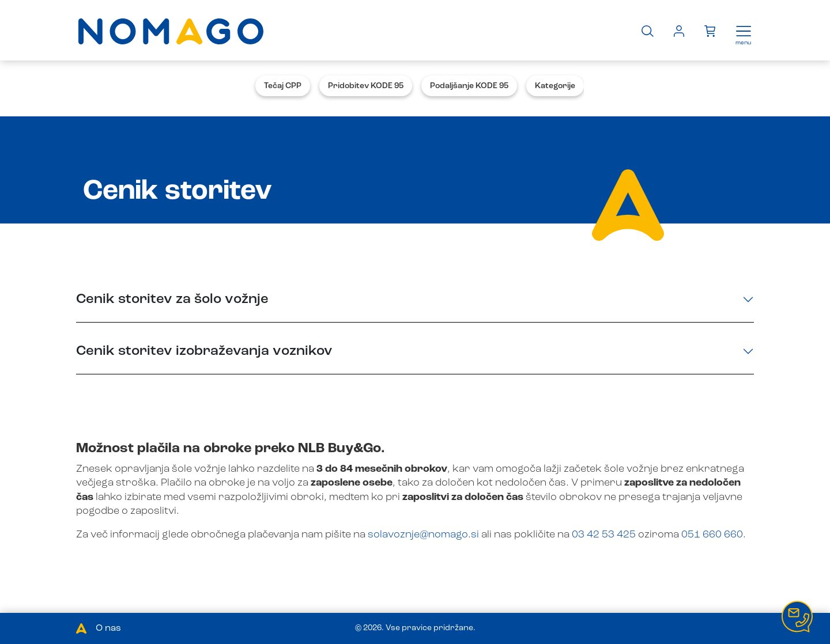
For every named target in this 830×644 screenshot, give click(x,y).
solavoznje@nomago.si (423, 535)
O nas (108, 628)
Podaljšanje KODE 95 (469, 86)
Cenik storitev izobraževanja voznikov (204, 351)
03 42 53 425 (604, 535)
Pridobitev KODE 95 (366, 86)
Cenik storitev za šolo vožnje (172, 300)
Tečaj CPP (283, 86)
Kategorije (555, 86)
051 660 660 (712, 535)
